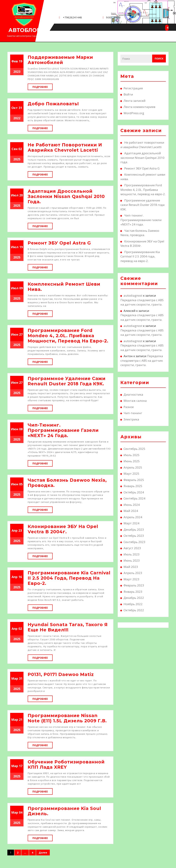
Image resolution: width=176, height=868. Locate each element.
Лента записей (135, 101)
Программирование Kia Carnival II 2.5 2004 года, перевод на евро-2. (69, 578)
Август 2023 (132, 548)
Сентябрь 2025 (134, 449)
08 (21, 429)
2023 (17, 72)
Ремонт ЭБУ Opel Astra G (59, 243)
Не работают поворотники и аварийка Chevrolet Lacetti (65, 147)
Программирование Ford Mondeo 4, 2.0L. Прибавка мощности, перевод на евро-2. (68, 336)
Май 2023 (131, 567)
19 (21, 61)
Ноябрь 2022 (133, 604)
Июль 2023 (132, 554)
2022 (17, 118)
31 (20, 108)
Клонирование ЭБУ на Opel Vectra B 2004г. (63, 529)
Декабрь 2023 (134, 529)
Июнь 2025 (132, 461)
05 (21, 484)
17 (21, 766)
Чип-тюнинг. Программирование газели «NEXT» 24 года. (63, 430)
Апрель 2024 (133, 517)
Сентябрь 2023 (134, 542)
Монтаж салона (135, 401)
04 (21, 812)
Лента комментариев (139, 107)
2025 (17, 159)
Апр (15, 530)
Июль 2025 (132, 455)
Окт (15, 108)
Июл (15, 195)
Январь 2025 (133, 486)
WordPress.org (134, 113)
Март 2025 (131, 474)
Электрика (131, 419)
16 (20, 577)
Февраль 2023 (134, 585)
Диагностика (133, 394)
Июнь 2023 (132, 560)
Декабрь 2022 (134, 598)
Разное (129, 407)
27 (21, 334)
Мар (15, 678)
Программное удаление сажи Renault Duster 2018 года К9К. (67, 381)
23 (20, 530)
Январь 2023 (133, 592)
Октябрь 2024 (134, 492)
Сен (15, 149)
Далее (43, 853)
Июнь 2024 (132, 505)
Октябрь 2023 (134, 536)
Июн (15, 334)
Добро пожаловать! (53, 104)
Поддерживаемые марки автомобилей (60, 60)
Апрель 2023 (133, 573)
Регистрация (133, 88)
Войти (128, 94)
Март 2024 (131, 523)
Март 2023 (131, 579)
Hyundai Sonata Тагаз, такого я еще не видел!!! (68, 627)
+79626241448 (72, 17)
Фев (15, 61)
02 (20, 149)
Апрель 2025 (133, 467)
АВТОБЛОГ (24, 30)
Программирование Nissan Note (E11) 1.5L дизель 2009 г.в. (67, 718)
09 (21, 288)
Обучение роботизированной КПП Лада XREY (66, 764)
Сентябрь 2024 (134, 498)
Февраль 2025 (134, 480)
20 (21, 195)
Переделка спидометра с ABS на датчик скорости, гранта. (142, 360)
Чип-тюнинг (133, 413)
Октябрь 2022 (134, 610)
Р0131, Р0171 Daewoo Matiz (61, 674)
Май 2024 (131, 511)
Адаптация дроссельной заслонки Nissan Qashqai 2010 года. (66, 196)
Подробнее (43, 87)
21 (21, 720)
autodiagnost (133, 295)
